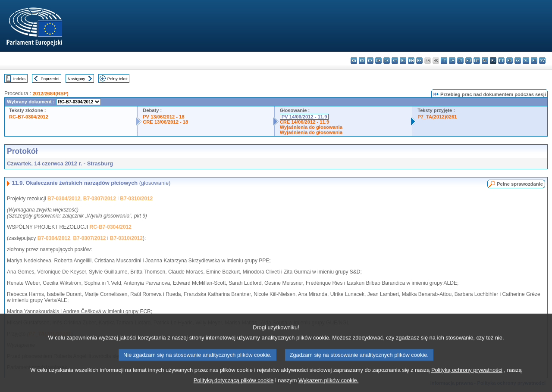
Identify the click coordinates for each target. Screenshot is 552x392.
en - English (411, 61)
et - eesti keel (395, 61)
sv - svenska (542, 61)
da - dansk (378, 61)
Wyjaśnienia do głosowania (311, 127)
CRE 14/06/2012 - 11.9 (304, 122)
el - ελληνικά (403, 61)
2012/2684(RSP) (50, 93)
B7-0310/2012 (136, 199)
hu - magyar (469, 61)
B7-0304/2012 (64, 199)
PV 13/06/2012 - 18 (163, 117)
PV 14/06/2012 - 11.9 (304, 117)
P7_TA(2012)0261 (437, 117)
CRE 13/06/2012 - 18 (165, 122)
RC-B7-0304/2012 (29, 117)
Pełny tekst (118, 79)
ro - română (510, 61)
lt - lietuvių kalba (460, 61)
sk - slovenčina (518, 61)
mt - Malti (477, 61)
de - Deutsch (387, 61)
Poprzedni (50, 79)
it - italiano (444, 61)
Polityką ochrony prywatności (467, 377)
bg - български (354, 61)
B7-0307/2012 (100, 199)
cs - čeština (370, 61)
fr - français (419, 61)
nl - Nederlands (485, 61)
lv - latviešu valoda (452, 61)
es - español (362, 61)
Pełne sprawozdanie (520, 184)
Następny (77, 79)
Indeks (19, 79)
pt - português (501, 61)
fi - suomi (534, 61)
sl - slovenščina (526, 61)
